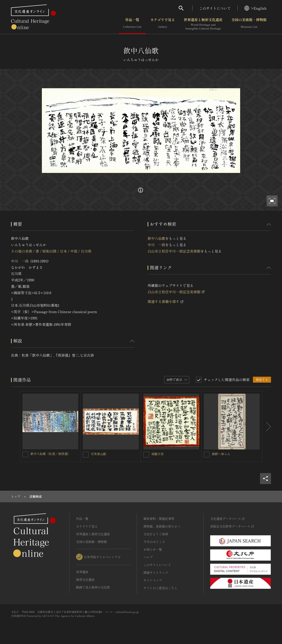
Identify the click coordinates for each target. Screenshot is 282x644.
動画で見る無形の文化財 (93, 587)
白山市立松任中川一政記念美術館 (174, 251)
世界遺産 (82, 572)
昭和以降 (50, 251)
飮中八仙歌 (156, 238)
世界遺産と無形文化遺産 (203, 24)
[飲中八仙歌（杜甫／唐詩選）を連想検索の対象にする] (25, 454)
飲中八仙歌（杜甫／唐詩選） (50, 454)
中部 (74, 251)
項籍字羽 (158, 454)
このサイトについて (215, 8)
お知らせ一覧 (153, 549)
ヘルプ (148, 557)
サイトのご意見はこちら (160, 588)
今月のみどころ (154, 542)
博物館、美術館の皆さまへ (162, 526)
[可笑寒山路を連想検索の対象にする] (86, 455)
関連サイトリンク (156, 572)
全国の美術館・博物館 (249, 24)
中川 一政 (20, 261)
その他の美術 (22, 251)
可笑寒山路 (98, 454)
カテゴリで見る (163, 24)
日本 (63, 251)
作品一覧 (132, 24)
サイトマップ (153, 580)
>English (255, 8)
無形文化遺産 (85, 580)
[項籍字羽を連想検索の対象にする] (146, 455)
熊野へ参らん (221, 454)
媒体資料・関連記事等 (159, 519)
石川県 (86, 251)
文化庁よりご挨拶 (156, 534)
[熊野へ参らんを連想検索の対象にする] (207, 455)
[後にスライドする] (267, 427)
